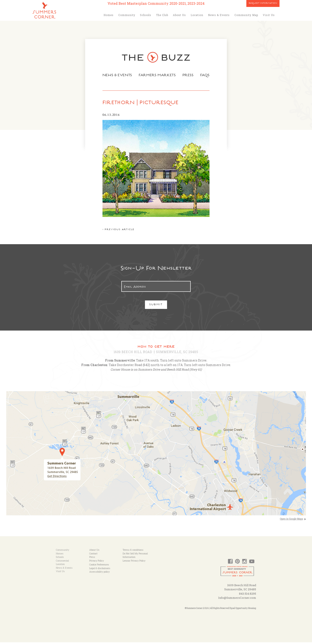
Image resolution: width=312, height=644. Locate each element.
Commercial (62, 562)
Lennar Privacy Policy (134, 562)
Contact (93, 555)
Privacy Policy (97, 562)
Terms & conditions (133, 552)
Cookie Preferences (99, 566)
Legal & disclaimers (100, 570)
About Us (179, 15)
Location (197, 15)
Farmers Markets (158, 76)
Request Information (263, 3)
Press (189, 76)
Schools (146, 15)
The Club (162, 15)
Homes (109, 15)
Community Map (246, 15)
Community (127, 15)
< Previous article (117, 232)
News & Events (219, 15)
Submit (156, 307)
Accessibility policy (99, 574)
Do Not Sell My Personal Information (135, 557)
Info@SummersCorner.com (237, 600)
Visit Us (269, 15)
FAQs (206, 76)
